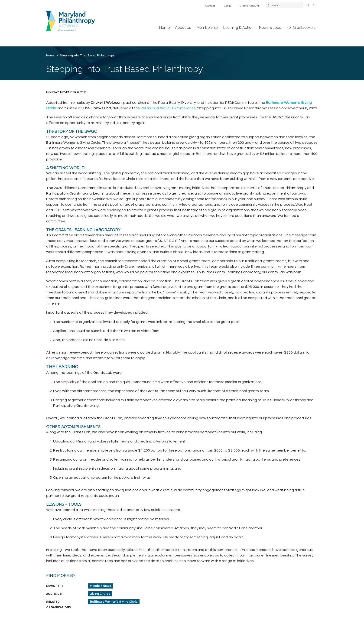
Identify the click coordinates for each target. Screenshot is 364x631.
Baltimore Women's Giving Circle (114, 602)
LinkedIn (314, 5)
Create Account (249, 6)
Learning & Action (238, 28)
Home (164, 28)
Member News (100, 586)
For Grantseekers (301, 28)
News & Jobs (270, 28)
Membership (207, 28)
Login (227, 6)
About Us (183, 28)
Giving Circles (100, 594)
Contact (210, 6)
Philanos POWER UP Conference (168, 108)
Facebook (308, 5)
